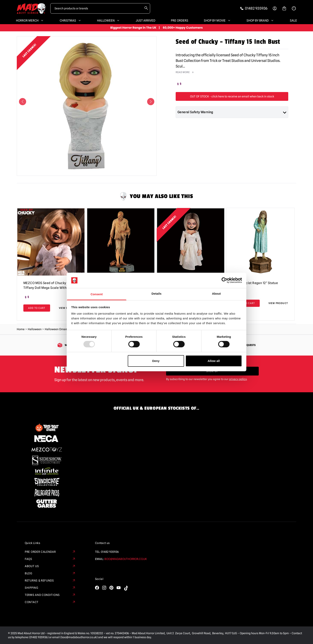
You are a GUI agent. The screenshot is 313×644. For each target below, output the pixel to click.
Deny (156, 361)
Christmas (71, 21)
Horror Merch (30, 21)
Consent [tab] (97, 294)
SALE (293, 21)
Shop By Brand (260, 21)
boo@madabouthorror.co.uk (126, 559)
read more (185, 72)
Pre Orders (180, 21)
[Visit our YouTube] (119, 588)
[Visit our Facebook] (97, 588)
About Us (50, 566)
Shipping (50, 588)
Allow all (214, 361)
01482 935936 (110, 552)
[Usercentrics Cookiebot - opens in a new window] (224, 280)
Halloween (109, 21)
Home (21, 329)
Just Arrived (146, 21)
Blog (50, 573)
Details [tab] (156, 294)
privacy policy (238, 379)
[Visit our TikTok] (126, 588)
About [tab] (216, 294)
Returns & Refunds (50, 581)
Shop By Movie (217, 21)
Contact (50, 602)
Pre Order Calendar (50, 552)
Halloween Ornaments (59, 329)
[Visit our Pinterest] (111, 588)
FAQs (50, 559)
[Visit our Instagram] (104, 588)
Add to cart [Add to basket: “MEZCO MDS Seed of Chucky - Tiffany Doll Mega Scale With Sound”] (37, 308)
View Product (278, 303)
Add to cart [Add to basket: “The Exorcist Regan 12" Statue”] (246, 303)
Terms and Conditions (50, 595)
